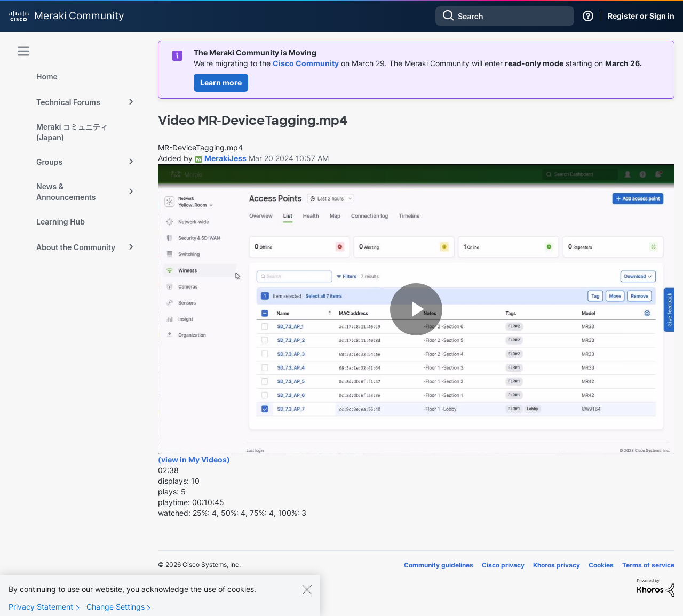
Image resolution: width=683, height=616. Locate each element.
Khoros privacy (557, 565)
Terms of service (648, 565)
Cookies (601, 565)
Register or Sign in (641, 16)
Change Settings (116, 607)
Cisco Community (306, 63)
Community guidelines (439, 565)
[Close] (307, 589)
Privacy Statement (41, 607)
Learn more (221, 82)
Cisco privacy (503, 565)
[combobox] (505, 16)
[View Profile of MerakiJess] (225, 158)
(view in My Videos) (194, 459)
